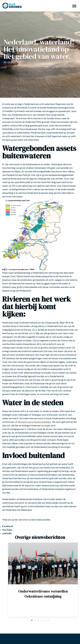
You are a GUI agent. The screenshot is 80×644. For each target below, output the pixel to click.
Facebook (8, 526)
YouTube (7, 530)
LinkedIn (7, 533)
